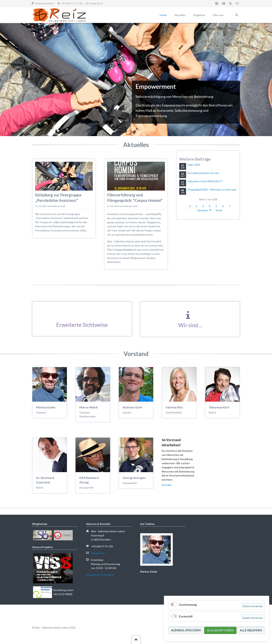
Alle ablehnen (251, 630)
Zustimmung (188, 605)
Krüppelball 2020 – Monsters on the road (212, 190)
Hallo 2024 (194, 165)
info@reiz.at (98, 553)
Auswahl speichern (186, 630)
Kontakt (167, 485)
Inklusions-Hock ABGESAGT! (205, 181)
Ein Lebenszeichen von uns (203, 173)
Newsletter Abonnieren (100, 575)
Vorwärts (203, 210)
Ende (219, 210)
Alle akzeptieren (220, 630)
